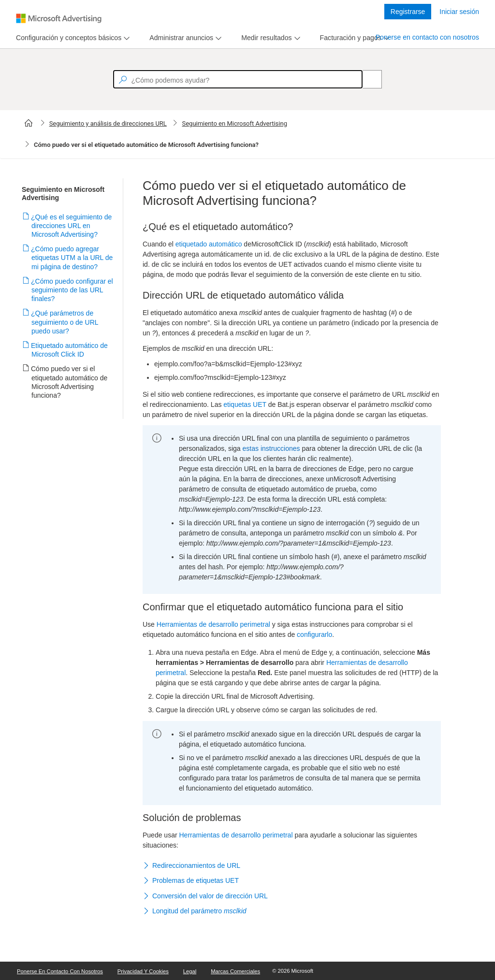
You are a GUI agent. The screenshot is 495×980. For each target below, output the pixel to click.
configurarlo (314, 634)
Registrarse (408, 12)
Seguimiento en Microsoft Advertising (234, 123)
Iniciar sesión (459, 12)
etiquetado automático (209, 244)
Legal (190, 971)
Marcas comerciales (235, 971)
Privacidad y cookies (143, 971)
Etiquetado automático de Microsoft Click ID (70, 350)
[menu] (72, 38)
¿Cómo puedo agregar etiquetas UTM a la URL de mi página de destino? (72, 258)
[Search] (367, 79)
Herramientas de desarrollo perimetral (213, 624)
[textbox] (238, 79)
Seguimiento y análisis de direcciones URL (108, 123)
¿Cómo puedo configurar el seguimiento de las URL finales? (72, 290)
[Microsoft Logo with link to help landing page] (59, 18)
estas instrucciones (271, 448)
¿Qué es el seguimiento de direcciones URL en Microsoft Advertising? (72, 226)
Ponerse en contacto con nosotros (427, 37)
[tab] (67, 38)
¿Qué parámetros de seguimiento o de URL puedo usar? (65, 322)
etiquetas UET (245, 404)
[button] (292, 866)
